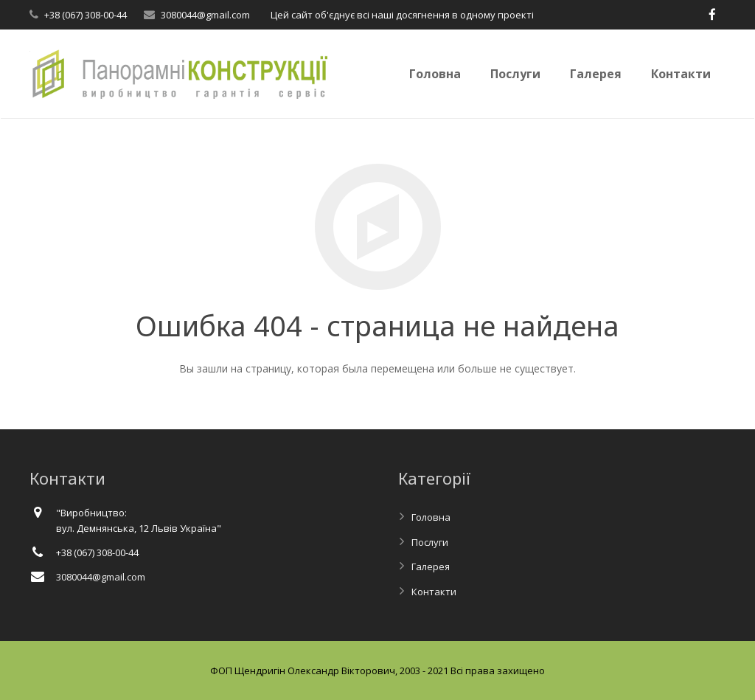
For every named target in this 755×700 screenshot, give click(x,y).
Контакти (434, 592)
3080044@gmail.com (205, 15)
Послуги (430, 542)
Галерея (431, 566)
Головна (431, 517)
